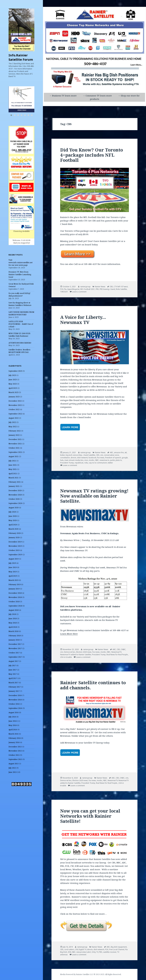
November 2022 (15, 405)
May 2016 (13, 725)
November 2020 (15, 495)
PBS (97, 289)
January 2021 (14, 486)
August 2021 (14, 456)
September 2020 (15, 503)
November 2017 (15, 648)
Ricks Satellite (121, 289)
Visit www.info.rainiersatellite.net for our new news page (21, 263)
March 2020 (13, 529)
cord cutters (69, 949)
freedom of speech (113, 458)
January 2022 (14, 435)
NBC (97, 460)
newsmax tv (104, 460)
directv (73, 458)
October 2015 (14, 755)
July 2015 (12, 768)
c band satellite (89, 455)
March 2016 (13, 734)
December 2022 (15, 401)
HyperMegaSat (73, 289)
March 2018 (13, 631)
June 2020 (13, 516)
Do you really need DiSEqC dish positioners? (20, 295)
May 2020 (13, 520)
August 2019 (14, 559)
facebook (92, 458)
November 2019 (15, 546)
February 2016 (15, 738)
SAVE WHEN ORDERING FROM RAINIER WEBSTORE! (21, 313)
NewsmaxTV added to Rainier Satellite (76, 655)
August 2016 (14, 713)
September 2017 (15, 657)
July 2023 (12, 375)
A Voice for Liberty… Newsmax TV (83, 320)
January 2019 (14, 589)
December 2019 (15, 542)
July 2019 (12, 563)
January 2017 (14, 691)
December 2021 (15, 439)
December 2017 (15, 644)
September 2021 (15, 452)
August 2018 (14, 610)
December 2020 (15, 490)
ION (70, 952)
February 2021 (15, 482)
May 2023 (13, 384)
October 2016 (14, 704)
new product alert (84, 952)
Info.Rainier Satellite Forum (21, 57)
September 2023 (15, 371)
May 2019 (13, 572)
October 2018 (14, 602)
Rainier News (100, 287)
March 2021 (13, 478)
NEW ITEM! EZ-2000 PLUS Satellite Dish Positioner (19, 335)
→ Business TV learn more (63, 96)
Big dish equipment (119, 947)
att (126, 452)
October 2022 (14, 409)
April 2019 (13, 576)
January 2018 (14, 640)
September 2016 (15, 708)
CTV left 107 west (121, 287)
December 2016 (15, 695)
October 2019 (14, 550)
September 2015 (15, 759)
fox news (101, 458)
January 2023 (14, 397)
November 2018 (15, 597)
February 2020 (15, 533)
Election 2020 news (84, 652)
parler (112, 460)
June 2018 (13, 619)
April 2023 (13, 388)
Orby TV (95, 952)
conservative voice (111, 455)
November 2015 (15, 751)
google (125, 458)
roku (86, 463)
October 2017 (14, 653)
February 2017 (15, 687)
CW (76, 949)
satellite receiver (110, 952)
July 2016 (12, 717)
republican (79, 463)
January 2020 (14, 537)
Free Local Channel (117, 949)
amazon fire (119, 452)
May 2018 (13, 623)
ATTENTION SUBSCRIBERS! (20, 343)
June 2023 (13, 380)
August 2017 (14, 661)
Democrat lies (70, 652)
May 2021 (13, 469)
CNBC (123, 649)
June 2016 (13, 721)
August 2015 (14, 764)
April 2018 (13, 627)
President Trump (67, 463)
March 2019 (13, 580)
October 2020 (14, 499)
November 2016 (15, 700)
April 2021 (13, 474)
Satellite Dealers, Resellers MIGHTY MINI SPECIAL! (19, 351)
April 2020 (13, 525)
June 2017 (13, 670)
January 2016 (14, 742)
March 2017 (13, 683)
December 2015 (15, 747)
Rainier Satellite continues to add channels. (93, 685)
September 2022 (15, 414)
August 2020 (14, 508)
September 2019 (15, 555)
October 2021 (14, 448)
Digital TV (82, 949)
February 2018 (15, 636)
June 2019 (13, 567)
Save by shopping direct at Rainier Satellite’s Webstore (20, 304)
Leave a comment (79, 292)
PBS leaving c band (107, 289)
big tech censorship (74, 455)
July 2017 (12, 666)
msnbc (92, 460)
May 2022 (13, 427)
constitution (65, 458)
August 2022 (14, 418)
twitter (110, 463)
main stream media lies (74, 460)
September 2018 (15, 606)
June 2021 (13, 465)
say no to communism (98, 463)
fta (65, 289)
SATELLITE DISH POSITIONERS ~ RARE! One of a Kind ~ (21, 324)
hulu (62, 460)
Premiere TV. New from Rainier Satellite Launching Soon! (20, 274)
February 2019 (15, 584)
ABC (111, 452)
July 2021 (12, 461)
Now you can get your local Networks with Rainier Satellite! (90, 816)
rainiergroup (85, 287)
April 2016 (13, 730)
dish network (82, 458)
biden (63, 455)
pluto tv (119, 460)
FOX (62, 289)
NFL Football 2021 (88, 289)
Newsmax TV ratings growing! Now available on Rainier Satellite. (94, 496)
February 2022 (15, 431)
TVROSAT (64, 292)
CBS (111, 287)
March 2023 (13, 392)
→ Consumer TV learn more (97, 96)
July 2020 (12, 512)
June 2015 (13, 772)
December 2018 (15, 593)
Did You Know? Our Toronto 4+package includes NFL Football (92, 155)
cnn (102, 455)
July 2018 (12, 614)
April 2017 (13, 678)
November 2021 (15, 444)
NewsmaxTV (116, 652)
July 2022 (12, 422)
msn (86, 460)
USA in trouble (66, 657)
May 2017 (13, 674)
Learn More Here (69, 634)
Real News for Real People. (117, 655)
